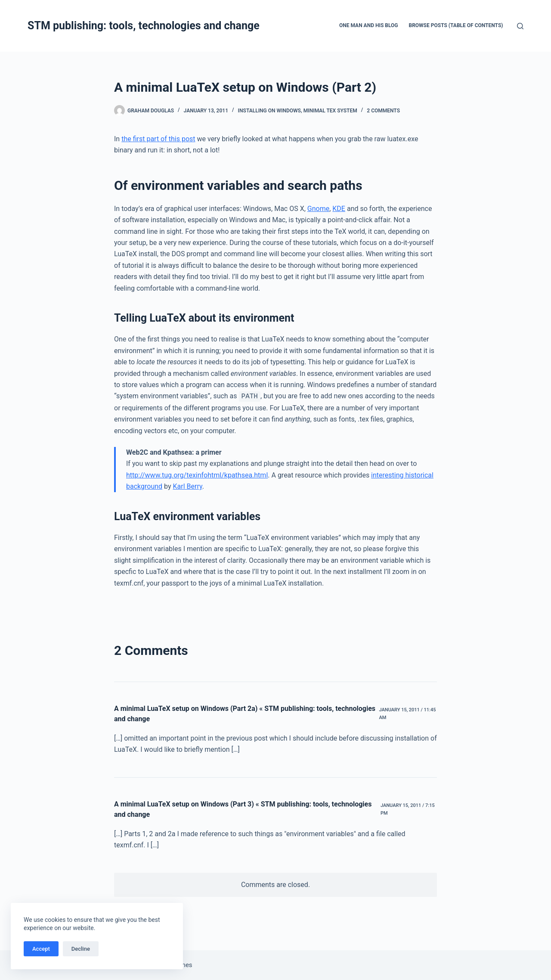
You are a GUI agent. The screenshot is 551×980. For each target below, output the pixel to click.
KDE (339, 209)
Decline (81, 949)
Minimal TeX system (330, 111)
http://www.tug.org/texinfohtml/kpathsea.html (197, 475)
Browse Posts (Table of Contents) (456, 25)
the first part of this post (158, 139)
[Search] (520, 26)
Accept (41, 949)
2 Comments (383, 111)
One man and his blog (369, 25)
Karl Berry (187, 486)
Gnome (318, 209)
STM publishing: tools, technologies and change (144, 26)
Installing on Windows (269, 111)
